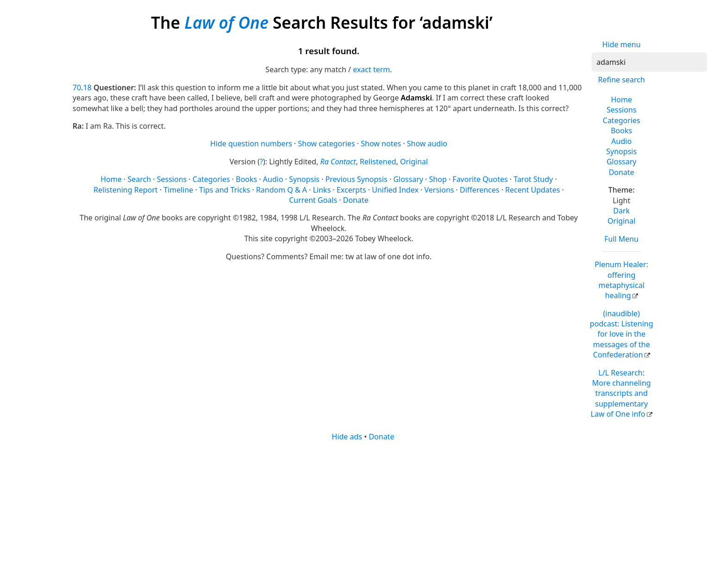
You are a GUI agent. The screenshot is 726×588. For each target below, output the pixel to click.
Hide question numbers (251, 144)
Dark (621, 211)
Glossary (622, 162)
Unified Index (395, 190)
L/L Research (621, 394)
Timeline (178, 190)
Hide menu (622, 44)
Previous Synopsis (357, 179)
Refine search (622, 80)
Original (621, 221)
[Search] (649, 62)
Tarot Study (533, 179)
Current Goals (313, 200)
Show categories (327, 144)
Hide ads (347, 437)
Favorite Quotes (480, 179)
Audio (621, 141)
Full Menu (621, 239)
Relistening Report (125, 190)
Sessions (622, 110)
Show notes (381, 144)
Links (322, 190)
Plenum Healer (621, 280)
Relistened (378, 162)
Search (139, 179)
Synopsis (621, 151)
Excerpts (351, 190)
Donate (622, 172)
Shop (438, 179)
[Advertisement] (350, 514)
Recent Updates (532, 190)
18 (87, 88)
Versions (439, 190)
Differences (479, 190)
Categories (622, 120)
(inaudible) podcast (622, 334)
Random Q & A (282, 190)
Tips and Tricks (225, 190)
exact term (371, 69)
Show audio (427, 144)
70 (77, 88)
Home (621, 100)
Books (621, 131)
